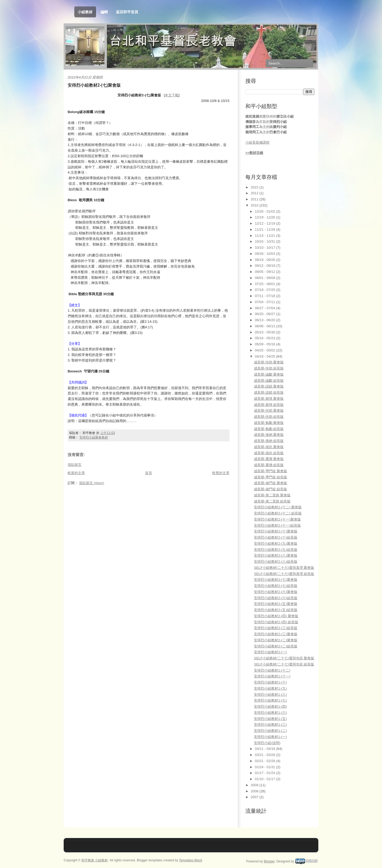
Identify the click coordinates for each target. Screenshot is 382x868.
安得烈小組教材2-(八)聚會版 (275, 555)
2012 (255, 193)
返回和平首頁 (127, 12)
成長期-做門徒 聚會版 (270, 483)
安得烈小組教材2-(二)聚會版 (275, 640)
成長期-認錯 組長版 (269, 392)
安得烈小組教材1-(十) (270, 682)
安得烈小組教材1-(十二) (272, 670)
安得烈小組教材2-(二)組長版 (275, 646)
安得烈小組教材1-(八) (270, 695)
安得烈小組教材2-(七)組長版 (275, 586)
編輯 (104, 12)
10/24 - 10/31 (266, 241)
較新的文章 (76, 473)
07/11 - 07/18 (266, 296)
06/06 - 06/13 (266, 326)
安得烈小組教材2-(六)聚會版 (275, 592)
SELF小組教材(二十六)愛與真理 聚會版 (284, 568)
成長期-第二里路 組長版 (272, 501)
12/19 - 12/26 (266, 217)
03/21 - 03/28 (266, 755)
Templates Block (191, 860)
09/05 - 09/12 (266, 272)
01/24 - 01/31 (266, 767)
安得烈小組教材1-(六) (270, 713)
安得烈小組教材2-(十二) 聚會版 (278, 507)
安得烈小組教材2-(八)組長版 (275, 562)
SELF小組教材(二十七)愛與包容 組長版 (284, 664)
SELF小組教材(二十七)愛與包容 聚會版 (284, 658)
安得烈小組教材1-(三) (270, 725)
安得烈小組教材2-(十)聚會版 (275, 531)
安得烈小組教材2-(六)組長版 (275, 598)
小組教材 (85, 12)
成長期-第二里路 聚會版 (272, 495)
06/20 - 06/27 (266, 314)
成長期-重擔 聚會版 (269, 459)
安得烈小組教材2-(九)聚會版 (275, 543)
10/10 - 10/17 (266, 248)
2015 (255, 187)
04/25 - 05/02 (266, 350)
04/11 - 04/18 (266, 749)
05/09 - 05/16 (266, 344)
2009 (255, 785)
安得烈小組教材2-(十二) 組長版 (278, 513)
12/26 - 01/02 (266, 211)
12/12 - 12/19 (266, 223)
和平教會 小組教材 (95, 860)
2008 (255, 791)
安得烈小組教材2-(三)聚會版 (275, 634)
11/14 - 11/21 (266, 236)
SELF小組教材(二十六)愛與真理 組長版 (284, 574)
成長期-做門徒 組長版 (270, 489)
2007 (255, 797)
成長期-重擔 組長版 (269, 465)
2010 (255, 205)
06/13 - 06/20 (266, 320)
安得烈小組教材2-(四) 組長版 (276, 622)
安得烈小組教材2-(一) (270, 652)
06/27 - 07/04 (266, 308)
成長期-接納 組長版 (269, 441)
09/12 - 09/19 (266, 266)
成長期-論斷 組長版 (269, 381)
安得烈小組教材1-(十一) (272, 676)
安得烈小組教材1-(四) (270, 706)
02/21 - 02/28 (266, 761)
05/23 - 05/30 (266, 332)
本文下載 (172, 95)
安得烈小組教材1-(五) (270, 719)
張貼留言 (75, 465)
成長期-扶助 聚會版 (269, 362)
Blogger (269, 861)
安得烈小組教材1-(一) (270, 737)
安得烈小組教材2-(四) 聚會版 (276, 616)
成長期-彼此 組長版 (269, 453)
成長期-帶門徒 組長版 (270, 477)
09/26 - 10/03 (266, 254)
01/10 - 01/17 (266, 779)
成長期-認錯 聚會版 (269, 386)
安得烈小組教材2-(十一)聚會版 (277, 519)
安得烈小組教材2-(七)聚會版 (94, 85)
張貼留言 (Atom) (92, 483)
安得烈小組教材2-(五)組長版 (275, 610)
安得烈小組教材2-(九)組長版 (275, 550)
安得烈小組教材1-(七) (270, 700)
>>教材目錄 (254, 153)
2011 (255, 199)
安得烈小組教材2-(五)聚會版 (275, 604)
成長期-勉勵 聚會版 (269, 423)
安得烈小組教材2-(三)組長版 (275, 628)
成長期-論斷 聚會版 (269, 374)
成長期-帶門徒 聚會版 (270, 471)
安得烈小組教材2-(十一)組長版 (277, 525)
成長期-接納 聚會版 (269, 435)
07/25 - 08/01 (266, 284)
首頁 (149, 473)
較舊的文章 (221, 473)
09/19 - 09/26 (266, 260)
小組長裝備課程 (257, 142)
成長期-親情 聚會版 (269, 399)
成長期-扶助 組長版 (269, 368)
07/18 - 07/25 (266, 290)
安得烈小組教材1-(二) (270, 731)
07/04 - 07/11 (266, 302)
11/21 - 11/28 (266, 229)
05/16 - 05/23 (266, 338)
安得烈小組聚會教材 (94, 437)
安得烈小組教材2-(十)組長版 (275, 537)
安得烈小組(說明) (267, 743)
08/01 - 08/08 (266, 278)
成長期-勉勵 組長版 (269, 429)
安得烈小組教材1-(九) (270, 688)
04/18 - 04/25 (266, 356)
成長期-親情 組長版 (269, 405)
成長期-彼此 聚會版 (269, 447)
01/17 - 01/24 (266, 773)
